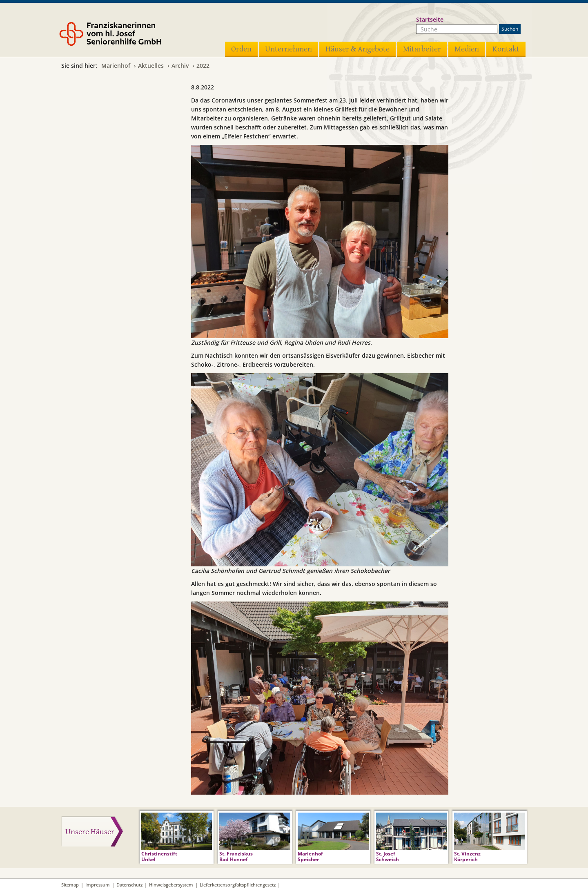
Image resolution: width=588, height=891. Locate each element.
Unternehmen (288, 49)
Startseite (430, 19)
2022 (203, 66)
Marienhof (116, 66)
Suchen (510, 29)
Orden (241, 49)
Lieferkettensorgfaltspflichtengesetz (238, 885)
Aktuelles (151, 66)
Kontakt (506, 49)
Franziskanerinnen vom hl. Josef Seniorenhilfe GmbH (122, 36)
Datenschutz (129, 885)
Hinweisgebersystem (171, 885)
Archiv (180, 66)
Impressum (98, 885)
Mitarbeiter (422, 49)
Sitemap (70, 885)
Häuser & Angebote (357, 49)
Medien (467, 49)
